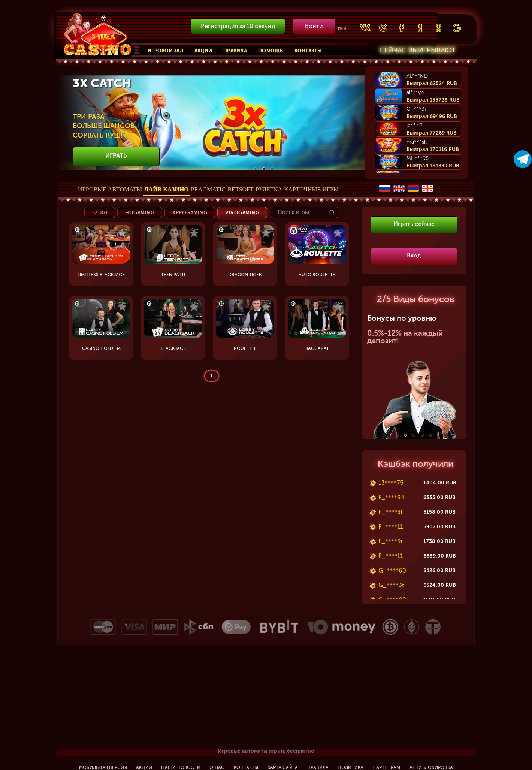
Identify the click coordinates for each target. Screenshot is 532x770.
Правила (235, 51)
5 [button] (430, 435)
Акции (203, 51)
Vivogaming (242, 213)
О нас (217, 767)
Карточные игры (312, 189)
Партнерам (386, 767)
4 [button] (422, 435)
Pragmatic (208, 189)
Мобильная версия (103, 767)
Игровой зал (165, 51)
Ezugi (100, 213)
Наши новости (181, 767)
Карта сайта (283, 767)
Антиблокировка (431, 767)
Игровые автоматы (110, 189)
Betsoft (240, 189)
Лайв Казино (167, 189)
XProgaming (190, 213)
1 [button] (256, 169)
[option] (264, 123)
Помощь (271, 51)
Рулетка (269, 189)
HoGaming (140, 213)
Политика (350, 767)
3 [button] (272, 169)
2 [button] (264, 169)
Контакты (308, 51)
